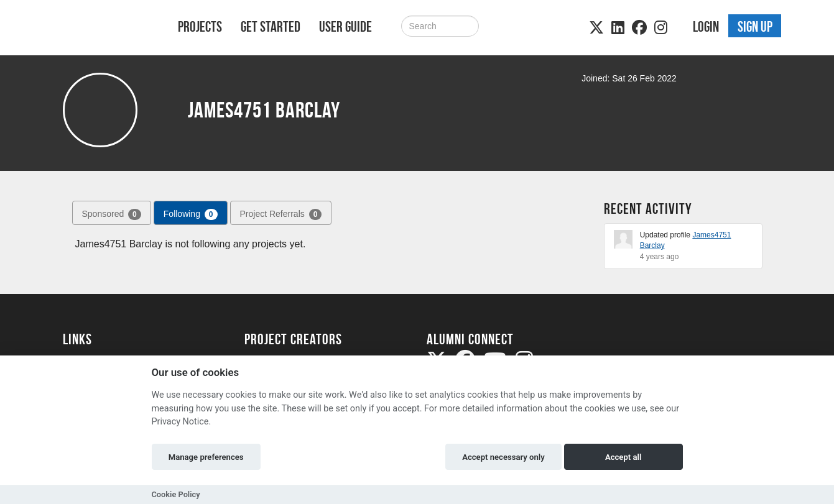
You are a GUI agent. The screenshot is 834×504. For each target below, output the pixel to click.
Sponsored (112, 214)
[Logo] (104, 29)
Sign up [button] (755, 27)
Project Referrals (281, 214)
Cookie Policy (176, 494)
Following (191, 214)
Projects (200, 27)
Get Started (271, 27)
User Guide (345, 27)
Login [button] (706, 27)
